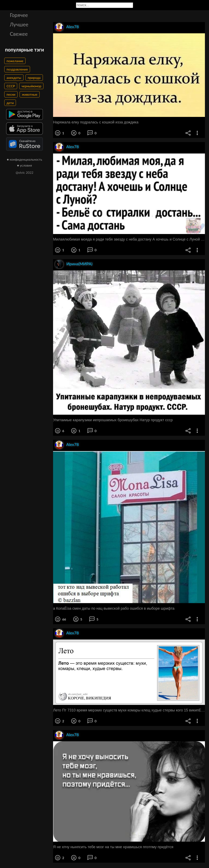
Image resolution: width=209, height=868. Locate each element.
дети (10, 103)
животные (30, 94)
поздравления (17, 69)
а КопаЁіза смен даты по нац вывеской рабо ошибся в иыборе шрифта (114, 608)
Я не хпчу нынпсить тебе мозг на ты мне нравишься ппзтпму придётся (113, 847)
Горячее (19, 15)
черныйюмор (31, 86)
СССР (11, 86)
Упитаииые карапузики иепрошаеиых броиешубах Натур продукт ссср (113, 420)
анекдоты (14, 78)
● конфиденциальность (25, 159)
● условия (25, 165)
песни (11, 94)
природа (34, 78)
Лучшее (19, 24)
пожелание (15, 61)
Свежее (19, 34)
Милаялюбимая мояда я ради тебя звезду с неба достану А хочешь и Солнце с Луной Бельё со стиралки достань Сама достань (129, 239)
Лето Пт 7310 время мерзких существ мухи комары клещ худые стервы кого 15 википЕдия (129, 710)
